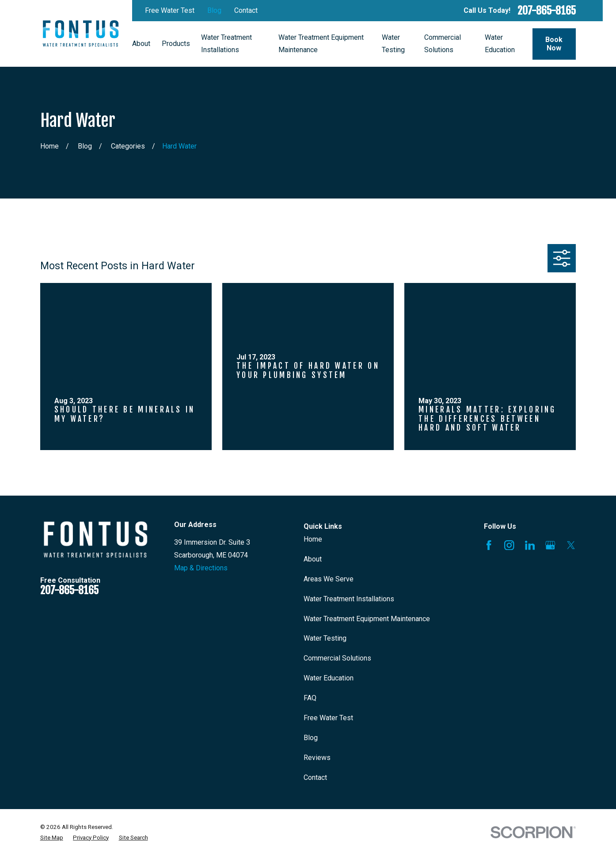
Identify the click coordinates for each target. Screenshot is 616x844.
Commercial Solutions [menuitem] (443, 44)
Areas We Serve (329, 579)
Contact (246, 10)
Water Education (329, 678)
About (313, 559)
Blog (214, 10)
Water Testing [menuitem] (393, 44)
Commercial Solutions (337, 658)
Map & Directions (201, 568)
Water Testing (325, 638)
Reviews (317, 758)
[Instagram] (509, 545)
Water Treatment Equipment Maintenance (367, 619)
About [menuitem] (141, 44)
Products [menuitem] (176, 44)
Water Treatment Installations (349, 599)
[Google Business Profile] (550, 545)
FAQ (310, 698)
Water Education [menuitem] (500, 44)
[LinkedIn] (530, 545)
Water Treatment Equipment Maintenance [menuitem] (321, 44)
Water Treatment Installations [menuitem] (226, 44)
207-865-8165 (547, 11)
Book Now (554, 44)
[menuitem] (52, 838)
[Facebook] (489, 545)
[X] (571, 545)
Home (313, 539)
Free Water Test (170, 10)
